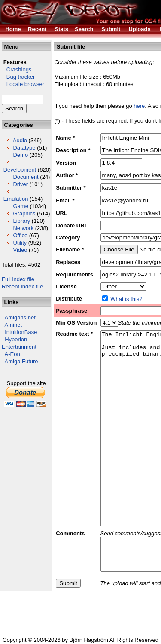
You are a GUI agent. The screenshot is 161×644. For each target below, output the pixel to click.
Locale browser (23, 84)
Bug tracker (18, 77)
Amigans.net (20, 317)
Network (23, 228)
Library (21, 221)
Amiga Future (21, 361)
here (139, 106)
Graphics (24, 213)
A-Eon (12, 354)
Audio (20, 140)
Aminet (13, 325)
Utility (20, 243)
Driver (20, 184)
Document (26, 177)
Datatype (24, 148)
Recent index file (22, 287)
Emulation (16, 199)
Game (20, 206)
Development (20, 170)
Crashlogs (17, 69)
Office (20, 235)
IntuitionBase (21, 332)
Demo (20, 155)
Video (20, 250)
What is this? (126, 299)
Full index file (18, 279)
